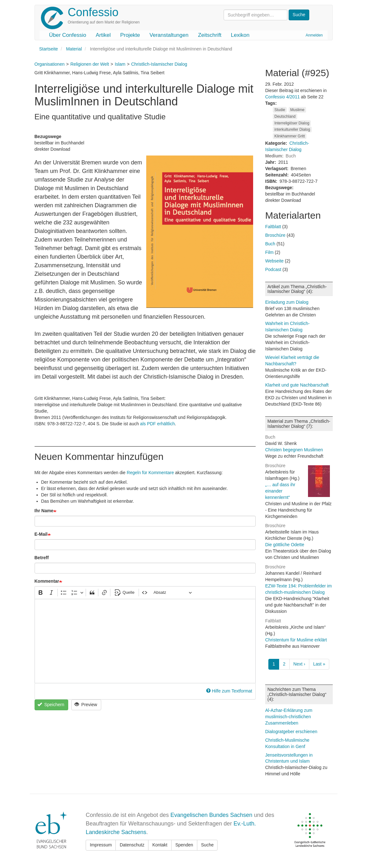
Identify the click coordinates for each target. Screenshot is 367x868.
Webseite (274, 261)
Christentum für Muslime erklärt (296, 640)
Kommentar (47, 581)
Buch (270, 244)
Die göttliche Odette (285, 545)
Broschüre (275, 235)
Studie (280, 110)
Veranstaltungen (169, 35)
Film (269, 252)
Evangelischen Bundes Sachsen (211, 815)
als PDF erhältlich (158, 424)
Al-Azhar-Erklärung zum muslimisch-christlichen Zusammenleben (289, 717)
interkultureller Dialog (292, 129)
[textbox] (145, 641)
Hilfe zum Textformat (229, 691)
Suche (207, 845)
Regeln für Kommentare (151, 473)
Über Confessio (68, 35)
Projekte (130, 35)
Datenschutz (132, 845)
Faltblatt (273, 227)
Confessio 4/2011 (283, 97)
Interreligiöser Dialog (292, 123)
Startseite (49, 49)
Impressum (101, 845)
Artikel (103, 35)
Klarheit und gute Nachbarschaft (297, 385)
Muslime (297, 110)
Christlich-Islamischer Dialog (159, 64)
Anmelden (314, 35)
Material (74, 49)
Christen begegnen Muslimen (294, 450)
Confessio (93, 12)
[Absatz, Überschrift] (173, 593)
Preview (86, 705)
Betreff (42, 558)
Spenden (184, 845)
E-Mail (41, 534)
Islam (120, 64)
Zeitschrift (210, 35)
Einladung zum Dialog (287, 302)
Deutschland (285, 116)
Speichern (51, 705)
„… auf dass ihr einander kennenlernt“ (280, 491)
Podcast (273, 269)
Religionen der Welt (90, 64)
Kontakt (160, 845)
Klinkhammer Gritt (290, 136)
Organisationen (50, 64)
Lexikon (240, 35)
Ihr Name (44, 511)
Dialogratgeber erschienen (291, 732)
